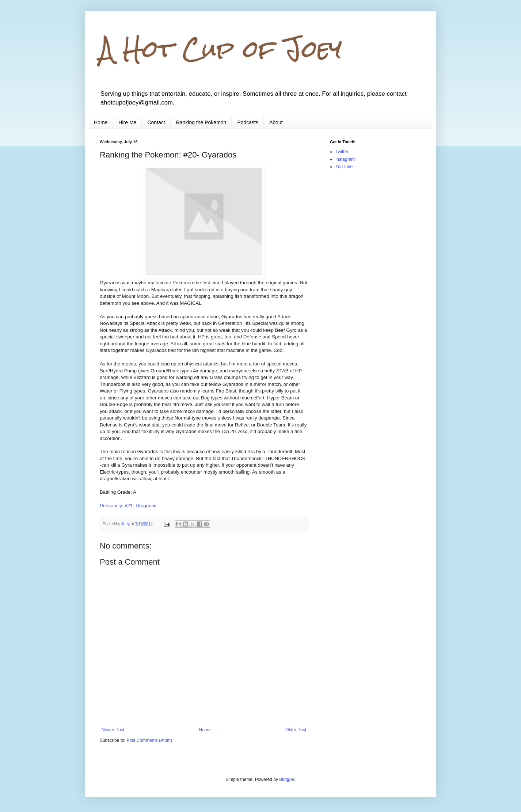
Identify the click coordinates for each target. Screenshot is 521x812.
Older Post (296, 730)
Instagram (345, 159)
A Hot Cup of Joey (221, 49)
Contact (156, 122)
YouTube (344, 167)
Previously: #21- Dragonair (129, 506)
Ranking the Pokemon (201, 122)
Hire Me (127, 122)
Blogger (287, 779)
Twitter (342, 152)
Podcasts (248, 122)
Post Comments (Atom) (149, 740)
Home (101, 122)
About (276, 122)
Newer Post (113, 730)
